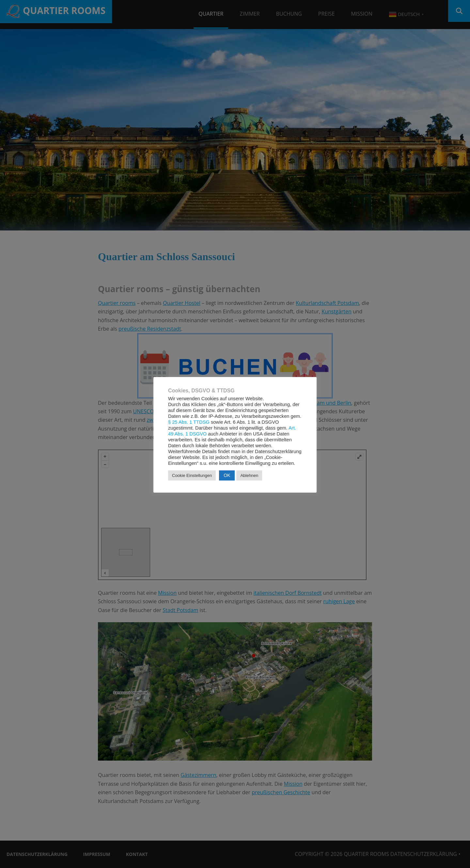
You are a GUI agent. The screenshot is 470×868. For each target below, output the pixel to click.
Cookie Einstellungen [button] (192, 475)
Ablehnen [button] (249, 475)
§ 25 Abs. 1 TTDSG (189, 422)
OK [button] (227, 475)
